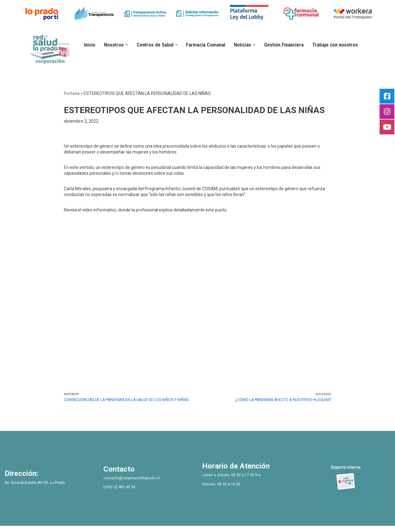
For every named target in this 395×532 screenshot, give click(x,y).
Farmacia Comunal (206, 45)
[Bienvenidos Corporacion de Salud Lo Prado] (51, 48)
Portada (72, 93)
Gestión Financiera (284, 45)
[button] (127, 45)
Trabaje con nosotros (334, 45)
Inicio (91, 45)
